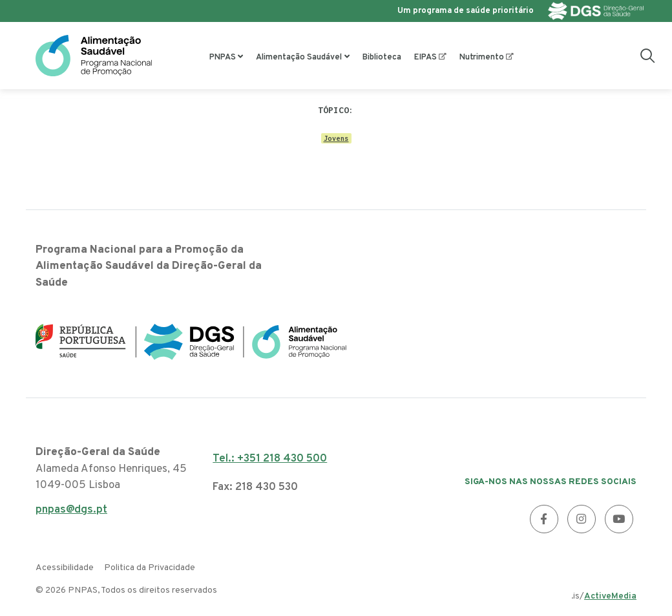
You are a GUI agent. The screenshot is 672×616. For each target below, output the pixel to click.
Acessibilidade (65, 568)
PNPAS (223, 58)
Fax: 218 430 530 (255, 487)
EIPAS (425, 58)
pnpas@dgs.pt (71, 514)
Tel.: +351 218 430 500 (270, 459)
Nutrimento (482, 58)
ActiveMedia (610, 596)
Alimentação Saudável (299, 58)
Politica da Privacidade (150, 568)
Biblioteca (382, 58)
